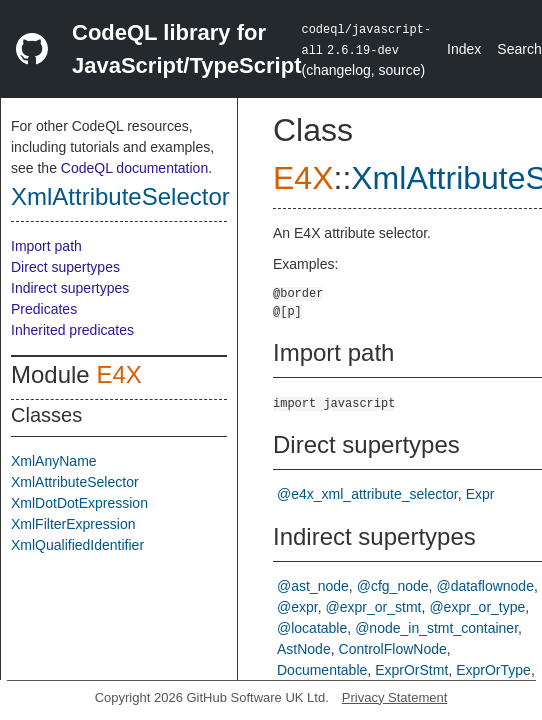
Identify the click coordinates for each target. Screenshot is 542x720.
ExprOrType (493, 670)
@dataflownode (485, 586)
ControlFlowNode (393, 649)
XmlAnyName (54, 461)
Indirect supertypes (70, 288)
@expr (297, 607)
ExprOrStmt (411, 670)
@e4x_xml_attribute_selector (367, 494)
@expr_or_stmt (374, 607)
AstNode (304, 649)
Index (464, 49)
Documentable (322, 670)
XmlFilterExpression (73, 524)
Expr (480, 494)
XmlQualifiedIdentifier (77, 545)
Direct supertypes (65, 267)
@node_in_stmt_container (436, 628)
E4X (118, 374)
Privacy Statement (395, 697)
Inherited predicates (72, 330)
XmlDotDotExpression (79, 503)
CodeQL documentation (134, 168)
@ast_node (313, 586)
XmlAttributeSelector (120, 196)
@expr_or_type (477, 607)
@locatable (312, 628)
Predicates (44, 309)
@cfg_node (393, 586)
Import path (46, 246)
